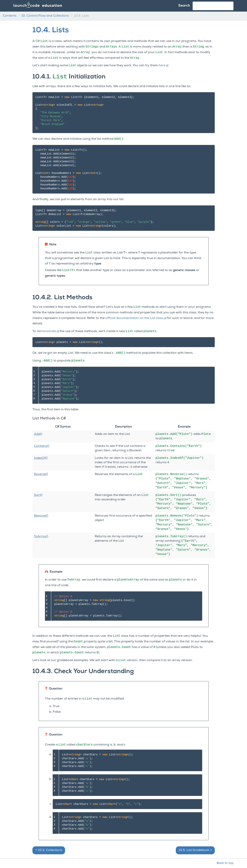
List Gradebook (195, 850)
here (163, 65)
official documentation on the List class (136, 318)
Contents (10, 16)
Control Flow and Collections (45, 16)
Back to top (225, 863)
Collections (49, 850)
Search (184, 6)
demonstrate (48, 331)
